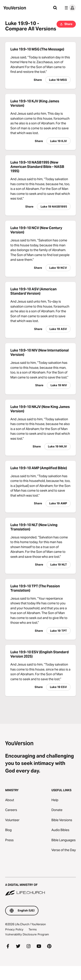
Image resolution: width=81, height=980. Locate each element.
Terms (33, 929)
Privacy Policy (14, 929)
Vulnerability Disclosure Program (27, 934)
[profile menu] (69, 8)
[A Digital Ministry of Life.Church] (40, 887)
